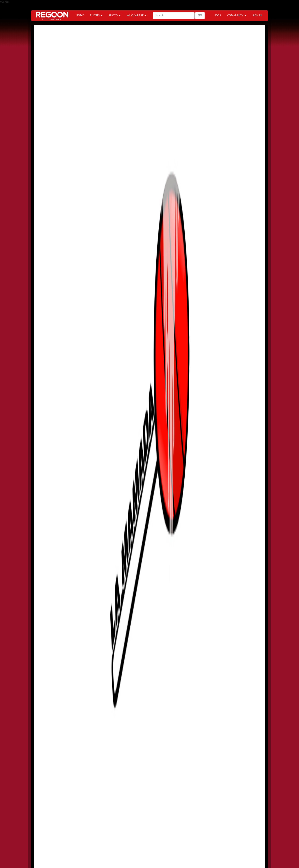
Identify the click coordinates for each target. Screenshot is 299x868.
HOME (80, 15)
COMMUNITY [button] (237, 15)
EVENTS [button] (96, 15)
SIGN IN (257, 15)
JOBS (218, 15)
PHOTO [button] (115, 15)
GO (200, 15)
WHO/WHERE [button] (137, 15)
